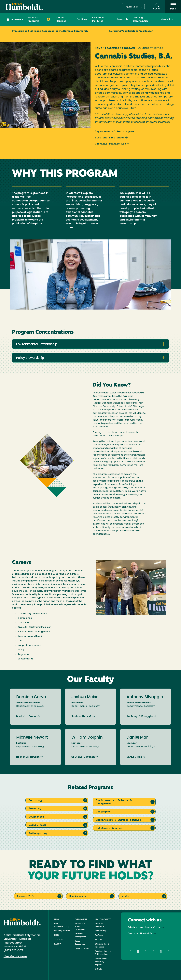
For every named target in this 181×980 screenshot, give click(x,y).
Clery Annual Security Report (102, 961)
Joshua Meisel (82, 716)
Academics (15, 20)
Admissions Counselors (144, 927)
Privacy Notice (62, 931)
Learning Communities (141, 19)
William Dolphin (83, 757)
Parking (99, 935)
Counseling (101, 931)
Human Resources (80, 942)
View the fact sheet (110, 138)
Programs (129, 48)
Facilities (82, 19)
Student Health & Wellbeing (103, 953)
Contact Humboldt (140, 933)
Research (122, 19)
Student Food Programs (102, 945)
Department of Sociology (113, 131)
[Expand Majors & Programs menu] (49, 19)
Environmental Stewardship (37, 344)
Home (98, 48)
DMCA (57, 935)
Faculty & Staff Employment (80, 926)
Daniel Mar (134, 757)
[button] (133, 7)
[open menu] (173, 6)
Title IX (59, 939)
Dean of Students (100, 925)
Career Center (82, 948)
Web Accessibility (62, 925)
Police (98, 939)
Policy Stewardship (30, 358)
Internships (166, 19)
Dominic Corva (26, 716)
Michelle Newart (28, 757)
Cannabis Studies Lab (110, 144)
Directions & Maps (15, 957)
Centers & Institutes (98, 19)
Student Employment (80, 935)
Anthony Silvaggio (140, 716)
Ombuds (98, 969)
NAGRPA (58, 944)
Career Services (61, 19)
